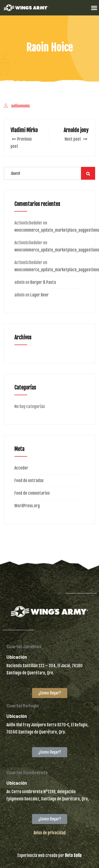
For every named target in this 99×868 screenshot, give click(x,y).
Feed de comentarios (32, 493)
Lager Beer (39, 295)
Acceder (21, 468)
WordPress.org (27, 506)
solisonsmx (21, 106)
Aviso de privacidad (50, 833)
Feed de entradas (29, 481)
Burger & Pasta (43, 282)
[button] (94, 8)
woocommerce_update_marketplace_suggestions (57, 230)
